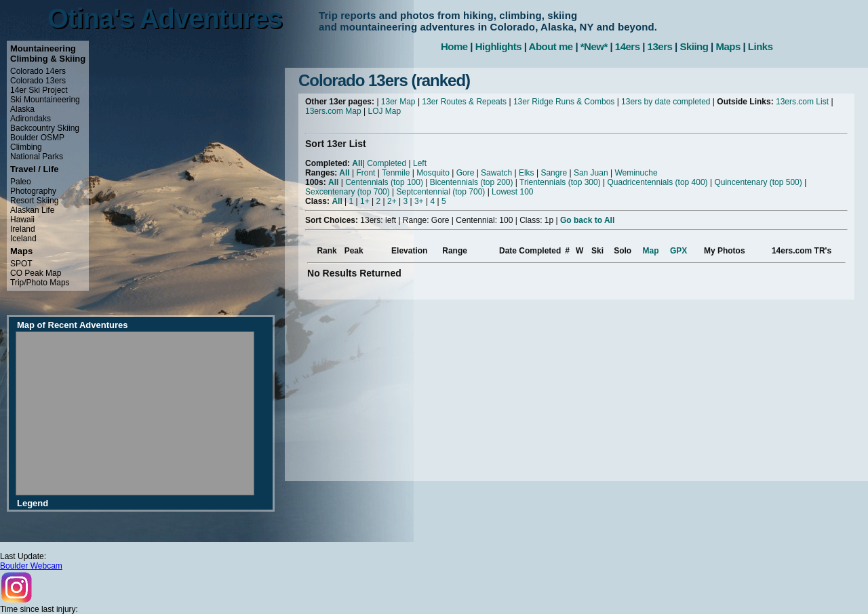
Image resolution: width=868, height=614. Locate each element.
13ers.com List (802, 102)
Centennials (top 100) (384, 182)
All (357, 163)
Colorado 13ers (38, 81)
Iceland (23, 239)
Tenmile (396, 173)
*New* (594, 46)
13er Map (398, 102)
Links (761, 46)
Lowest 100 (512, 192)
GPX (678, 251)
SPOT (21, 264)
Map (651, 251)
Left (420, 163)
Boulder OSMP (37, 138)
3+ (419, 201)
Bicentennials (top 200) (472, 182)
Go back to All (587, 220)
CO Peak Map (36, 273)
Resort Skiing (34, 201)
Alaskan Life (32, 210)
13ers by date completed (666, 102)
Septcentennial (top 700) (441, 192)
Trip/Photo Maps (40, 283)
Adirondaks (31, 119)
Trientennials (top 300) (560, 182)
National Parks (37, 157)
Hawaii (22, 220)
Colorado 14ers (38, 71)
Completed (387, 163)
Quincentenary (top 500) (758, 182)
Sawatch (496, 173)
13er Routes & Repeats (464, 102)
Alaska (22, 109)
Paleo (21, 182)
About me (551, 46)
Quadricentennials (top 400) (657, 182)
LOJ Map (385, 111)
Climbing (26, 147)
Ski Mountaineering (45, 100)
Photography (33, 191)
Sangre (554, 173)
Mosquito (433, 173)
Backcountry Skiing (45, 128)
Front (366, 173)
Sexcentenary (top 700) (348, 192)
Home (454, 46)
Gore (466, 173)
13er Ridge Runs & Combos (564, 102)
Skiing (694, 46)
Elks (527, 173)
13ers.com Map (333, 111)
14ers (628, 46)
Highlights (498, 46)
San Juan (591, 173)
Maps (728, 46)
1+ (365, 201)
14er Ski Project (39, 90)
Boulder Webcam (31, 566)
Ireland (23, 229)
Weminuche (636, 173)
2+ (392, 201)
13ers (660, 46)
